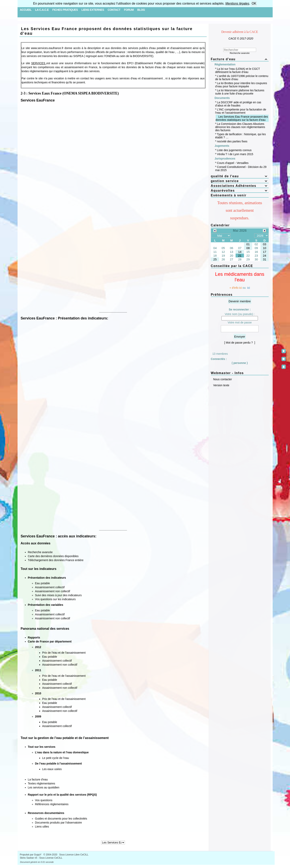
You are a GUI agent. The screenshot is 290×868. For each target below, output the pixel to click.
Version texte (221, 385)
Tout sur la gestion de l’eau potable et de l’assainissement (65, 738)
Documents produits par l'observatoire (58, 823)
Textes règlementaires (42, 783)
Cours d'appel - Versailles (233, 163)
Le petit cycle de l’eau (56, 758)
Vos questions (44, 800)
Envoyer (240, 336)
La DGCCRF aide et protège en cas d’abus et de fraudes (238, 104)
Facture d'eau (240, 59)
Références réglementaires (52, 804)
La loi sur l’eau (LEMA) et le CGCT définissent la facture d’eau (238, 70)
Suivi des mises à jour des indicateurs (58, 595)
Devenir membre (240, 301)
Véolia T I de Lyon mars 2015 (235, 154)
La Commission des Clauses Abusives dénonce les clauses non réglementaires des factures (240, 127)
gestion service (240, 181)
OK (254, 3)
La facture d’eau (38, 779)
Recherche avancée (40, 552)
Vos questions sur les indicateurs (55, 599)
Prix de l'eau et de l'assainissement (64, 653)
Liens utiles (42, 827)
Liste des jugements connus (234, 150)
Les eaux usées (52, 769)
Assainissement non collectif (53, 591)
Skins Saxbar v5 (29, 858)
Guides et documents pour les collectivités (61, 819)
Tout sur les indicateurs (39, 569)
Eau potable (43, 583)
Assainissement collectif (50, 587)
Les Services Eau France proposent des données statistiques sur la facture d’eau (107, 31)
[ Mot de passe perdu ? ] (240, 343)
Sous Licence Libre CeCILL (74, 855)
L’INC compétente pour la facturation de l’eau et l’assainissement (241, 111)
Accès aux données (36, 543)
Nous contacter (222, 379)
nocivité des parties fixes (232, 141)
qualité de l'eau (240, 176)
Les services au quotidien (44, 787)
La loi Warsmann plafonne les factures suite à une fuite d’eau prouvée (240, 92)
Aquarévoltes (240, 191)
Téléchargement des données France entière (56, 560)
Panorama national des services (45, 629)
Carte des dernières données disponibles (53, 556)
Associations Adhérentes (240, 186)
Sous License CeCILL (51, 858)
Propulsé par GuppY (31, 855)
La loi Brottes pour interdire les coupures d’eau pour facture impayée (241, 85)
